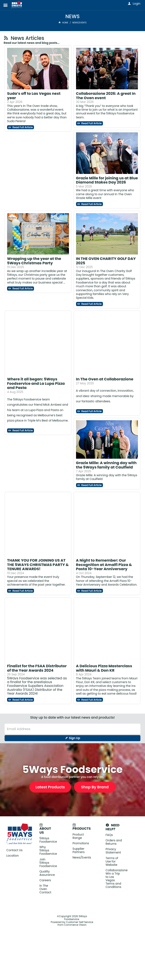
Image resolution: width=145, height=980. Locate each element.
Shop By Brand (95, 787)
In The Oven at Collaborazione (105, 379)
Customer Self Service (80, 922)
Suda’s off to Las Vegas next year (34, 96)
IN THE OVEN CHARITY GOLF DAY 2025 (106, 261)
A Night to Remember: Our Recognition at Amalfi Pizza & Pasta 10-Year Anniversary (104, 565)
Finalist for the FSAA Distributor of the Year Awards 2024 (37, 668)
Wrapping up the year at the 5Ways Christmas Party (34, 261)
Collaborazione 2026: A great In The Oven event (106, 96)
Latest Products (50, 787)
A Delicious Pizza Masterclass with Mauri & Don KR (104, 668)
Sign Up (75, 738)
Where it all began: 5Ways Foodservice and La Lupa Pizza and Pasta (36, 383)
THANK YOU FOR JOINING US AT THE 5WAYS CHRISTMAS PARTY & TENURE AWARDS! (38, 565)
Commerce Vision (75, 925)
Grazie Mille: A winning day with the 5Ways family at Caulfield (106, 465)
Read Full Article (22, 127)
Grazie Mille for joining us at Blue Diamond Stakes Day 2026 (107, 180)
